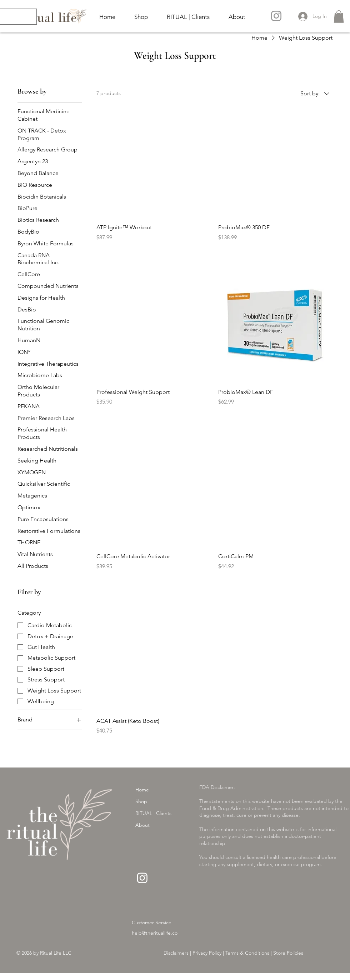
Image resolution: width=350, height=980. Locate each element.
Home (142, 790)
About (142, 825)
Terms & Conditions (247, 953)
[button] (339, 17)
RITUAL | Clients (153, 813)
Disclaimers (176, 953)
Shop (141, 801)
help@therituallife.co (155, 933)
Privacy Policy (206, 953)
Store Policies (288, 953)
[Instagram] (276, 16)
